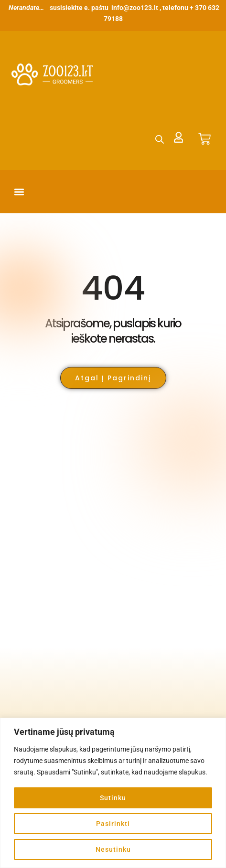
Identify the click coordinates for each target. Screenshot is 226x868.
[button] (19, 192)
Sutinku (113, 798)
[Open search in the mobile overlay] (160, 139)
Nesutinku (113, 849)
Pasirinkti (113, 824)
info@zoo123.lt (135, 8)
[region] (113, 793)
